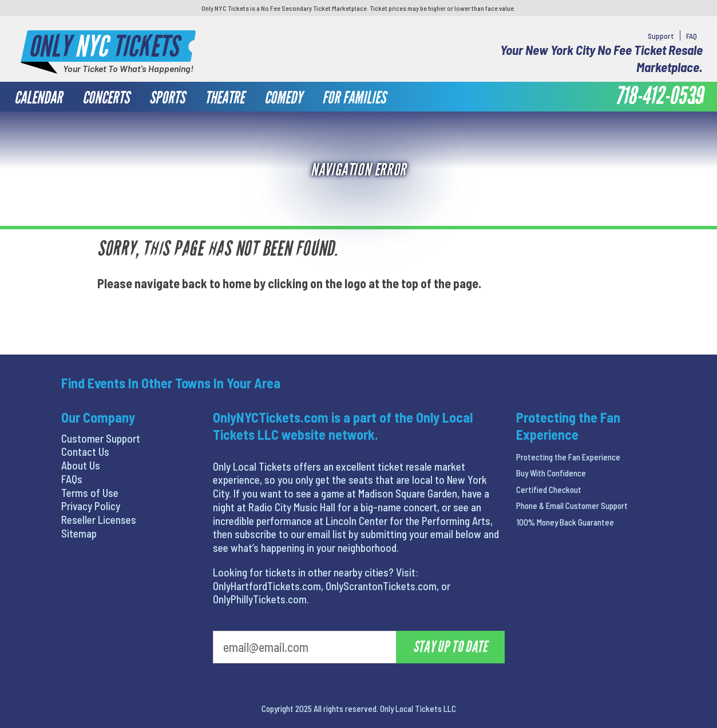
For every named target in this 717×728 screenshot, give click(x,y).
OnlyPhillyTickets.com (260, 599)
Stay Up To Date (450, 647)
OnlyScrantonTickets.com (381, 586)
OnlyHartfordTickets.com (267, 586)
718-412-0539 (659, 96)
